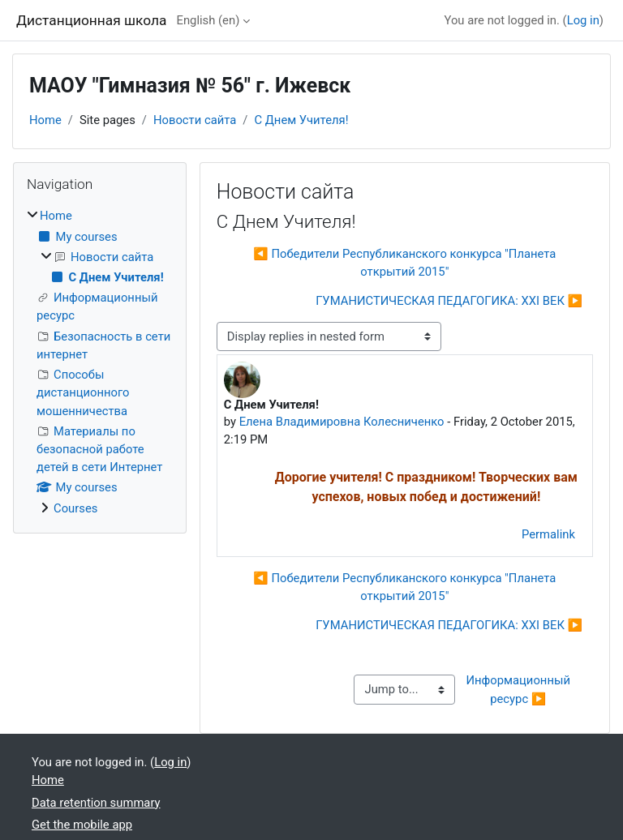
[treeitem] (100, 362)
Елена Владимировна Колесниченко (342, 422)
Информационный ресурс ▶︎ (520, 689)
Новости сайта (195, 120)
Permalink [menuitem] (548, 534)
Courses (75, 508)
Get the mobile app (82, 825)
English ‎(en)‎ (208, 20)
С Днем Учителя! (301, 120)
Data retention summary (96, 803)
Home (45, 120)
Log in (583, 20)
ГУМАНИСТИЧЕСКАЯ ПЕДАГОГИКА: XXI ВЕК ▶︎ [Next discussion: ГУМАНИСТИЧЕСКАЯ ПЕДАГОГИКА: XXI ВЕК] (449, 301)
